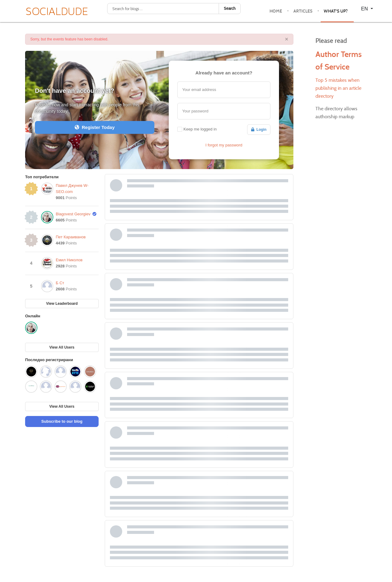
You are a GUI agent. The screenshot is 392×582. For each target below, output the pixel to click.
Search (230, 8)
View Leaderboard (62, 304)
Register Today (95, 127)
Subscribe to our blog (62, 421)
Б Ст (60, 283)
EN (365, 9)
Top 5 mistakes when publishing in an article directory (338, 88)
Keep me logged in (200, 129)
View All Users (62, 347)
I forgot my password (224, 145)
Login (259, 130)
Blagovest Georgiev (73, 214)
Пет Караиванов (71, 237)
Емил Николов (69, 260)
